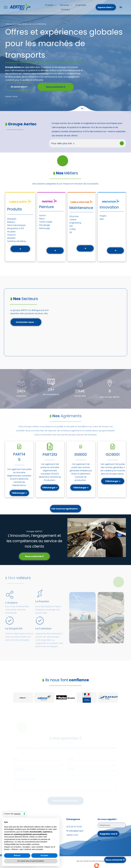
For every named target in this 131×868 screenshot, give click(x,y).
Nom (16, 759)
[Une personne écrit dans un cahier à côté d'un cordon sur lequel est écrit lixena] (82, 618)
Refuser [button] (17, 855)
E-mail (70, 759)
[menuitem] (51, 5)
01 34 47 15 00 (75, 827)
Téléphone (19, 769)
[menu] (6, 7)
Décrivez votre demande (25, 779)
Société (71, 769)
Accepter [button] (44, 855)
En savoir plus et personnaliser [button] (31, 861)
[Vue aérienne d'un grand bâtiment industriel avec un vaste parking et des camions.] (111, 618)
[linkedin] (121, 7)
